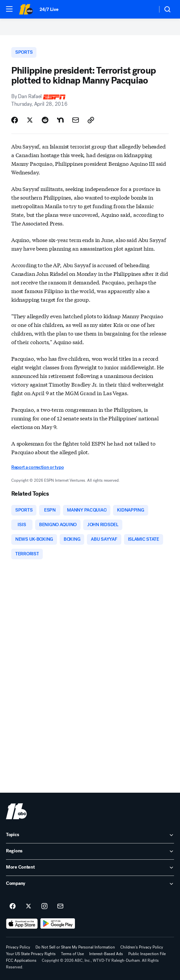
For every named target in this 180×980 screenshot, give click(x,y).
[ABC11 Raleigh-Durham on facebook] (13, 906)
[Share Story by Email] (76, 120)
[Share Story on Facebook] (15, 120)
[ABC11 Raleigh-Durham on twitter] (29, 906)
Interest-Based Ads (106, 954)
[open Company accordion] (90, 884)
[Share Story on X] (30, 120)
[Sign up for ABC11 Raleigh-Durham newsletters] (60, 906)
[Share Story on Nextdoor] (60, 120)
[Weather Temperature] (147, 9)
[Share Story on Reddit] (45, 120)
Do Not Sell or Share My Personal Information (75, 947)
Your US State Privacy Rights (31, 954)
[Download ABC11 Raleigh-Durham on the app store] (22, 924)
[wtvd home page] (16, 811)
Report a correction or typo (37, 467)
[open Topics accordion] (90, 835)
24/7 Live (49, 9)
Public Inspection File (147, 954)
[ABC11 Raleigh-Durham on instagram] (44, 906)
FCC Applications (21, 960)
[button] (9, 9)
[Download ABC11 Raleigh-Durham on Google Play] (58, 924)
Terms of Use (72, 954)
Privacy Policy (18, 947)
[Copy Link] (91, 120)
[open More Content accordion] (90, 868)
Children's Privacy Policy (142, 947)
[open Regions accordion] (90, 851)
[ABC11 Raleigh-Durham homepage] (26, 9)
